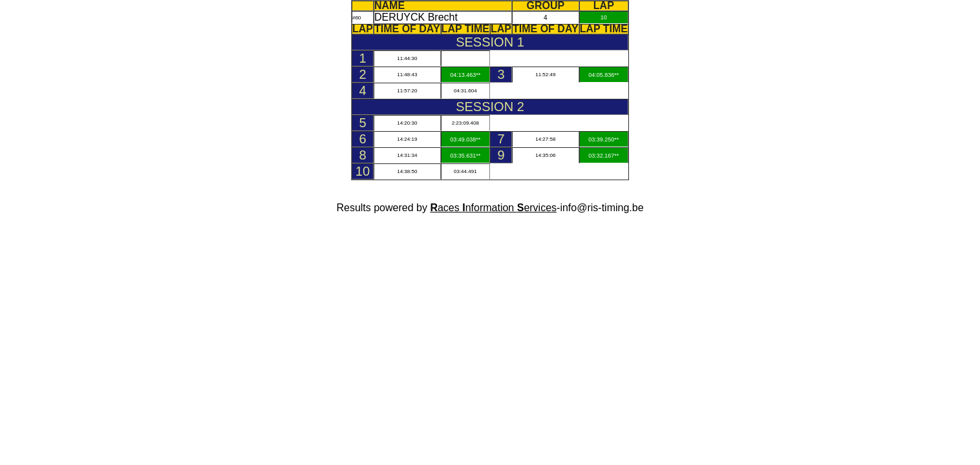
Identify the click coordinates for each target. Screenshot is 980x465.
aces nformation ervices (493, 208)
